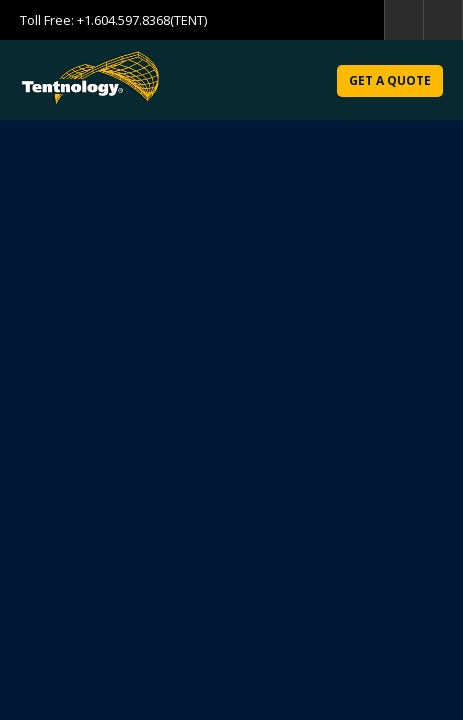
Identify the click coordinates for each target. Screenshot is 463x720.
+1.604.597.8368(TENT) (142, 20)
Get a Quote (390, 80)
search (404, 20)
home (443, 20)
